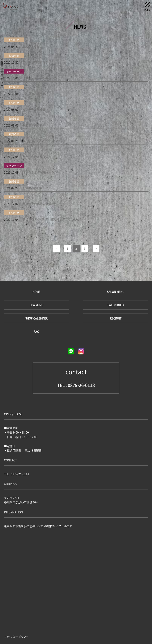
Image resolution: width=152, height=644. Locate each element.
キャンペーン (14, 71)
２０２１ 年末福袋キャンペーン (43, 172)
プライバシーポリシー (16, 637)
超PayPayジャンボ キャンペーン (45, 141)
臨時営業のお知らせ (35, 125)
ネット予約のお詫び (35, 62)
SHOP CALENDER (36, 318)
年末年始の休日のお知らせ (40, 204)
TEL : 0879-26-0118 (76, 385)
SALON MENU (116, 292)
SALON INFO (116, 305)
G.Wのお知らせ (32, 46)
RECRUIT (116, 318)
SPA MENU (36, 305)
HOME (36, 292)
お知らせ (14, 40)
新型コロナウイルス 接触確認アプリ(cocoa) (52, 219)
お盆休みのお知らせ (35, 188)
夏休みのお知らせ (34, 109)
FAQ (36, 331)
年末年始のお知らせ (35, 156)
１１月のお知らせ (34, 93)
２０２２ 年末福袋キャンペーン (43, 78)
